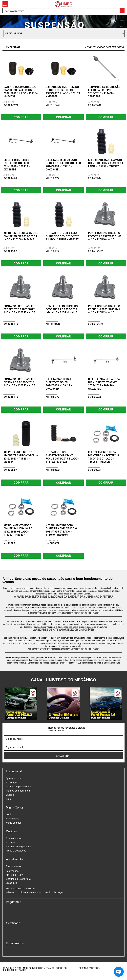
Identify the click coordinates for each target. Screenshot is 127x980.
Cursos (10, 799)
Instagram (14, 955)
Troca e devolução (16, 855)
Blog (8, 803)
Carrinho (121, 4)
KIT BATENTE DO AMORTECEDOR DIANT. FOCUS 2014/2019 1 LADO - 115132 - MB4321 (63, 460)
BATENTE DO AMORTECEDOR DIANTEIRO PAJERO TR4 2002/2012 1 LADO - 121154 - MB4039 (21, 92)
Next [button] (125, 708)
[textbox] (63, 11)
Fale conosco (13, 870)
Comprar (21, 118)
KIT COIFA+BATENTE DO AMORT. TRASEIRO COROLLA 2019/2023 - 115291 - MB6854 (21, 460)
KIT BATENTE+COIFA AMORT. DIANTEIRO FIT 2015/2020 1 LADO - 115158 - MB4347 (21, 237)
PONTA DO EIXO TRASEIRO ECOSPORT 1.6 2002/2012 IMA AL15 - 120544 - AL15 (62, 311)
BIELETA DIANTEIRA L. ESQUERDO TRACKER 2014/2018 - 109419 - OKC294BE (17, 165)
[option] (21, 708)
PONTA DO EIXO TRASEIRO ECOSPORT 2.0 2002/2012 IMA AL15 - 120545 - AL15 (19, 311)
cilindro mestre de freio (74, 661)
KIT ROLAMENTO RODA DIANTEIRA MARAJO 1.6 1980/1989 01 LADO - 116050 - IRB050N (18, 534)
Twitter (20, 955)
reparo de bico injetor (112, 661)
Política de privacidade (18, 790)
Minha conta (13, 823)
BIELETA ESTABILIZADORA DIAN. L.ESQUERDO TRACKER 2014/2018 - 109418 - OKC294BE (63, 165)
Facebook (8, 955)
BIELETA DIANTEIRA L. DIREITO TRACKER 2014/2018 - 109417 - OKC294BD (59, 386)
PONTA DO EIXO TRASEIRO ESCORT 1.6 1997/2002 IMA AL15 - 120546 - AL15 (105, 237)
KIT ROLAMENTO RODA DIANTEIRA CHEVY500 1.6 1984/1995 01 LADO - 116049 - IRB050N (61, 534)
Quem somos (13, 782)
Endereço (11, 786)
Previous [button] (2, 708)
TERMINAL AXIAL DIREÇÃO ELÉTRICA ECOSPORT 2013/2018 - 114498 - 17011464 (104, 92)
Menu (5, 4)
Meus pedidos (14, 827)
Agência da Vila (106, 972)
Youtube (26, 955)
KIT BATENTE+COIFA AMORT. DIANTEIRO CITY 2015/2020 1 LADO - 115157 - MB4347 (63, 237)
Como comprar (14, 842)
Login (9, 818)
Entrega (10, 846)
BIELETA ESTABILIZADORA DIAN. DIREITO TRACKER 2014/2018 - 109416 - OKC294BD (104, 386)
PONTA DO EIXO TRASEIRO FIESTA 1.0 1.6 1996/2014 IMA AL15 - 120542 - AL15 (19, 385)
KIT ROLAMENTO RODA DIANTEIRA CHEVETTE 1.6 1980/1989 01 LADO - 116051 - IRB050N (104, 460)
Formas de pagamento (18, 850)
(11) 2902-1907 (14, 879)
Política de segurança (18, 795)
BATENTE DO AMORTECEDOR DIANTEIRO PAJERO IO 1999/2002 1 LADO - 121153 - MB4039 (63, 92)
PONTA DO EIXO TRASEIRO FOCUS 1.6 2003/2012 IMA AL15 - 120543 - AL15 (104, 311)
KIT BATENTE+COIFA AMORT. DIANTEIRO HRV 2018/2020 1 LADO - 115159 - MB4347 (106, 164)
